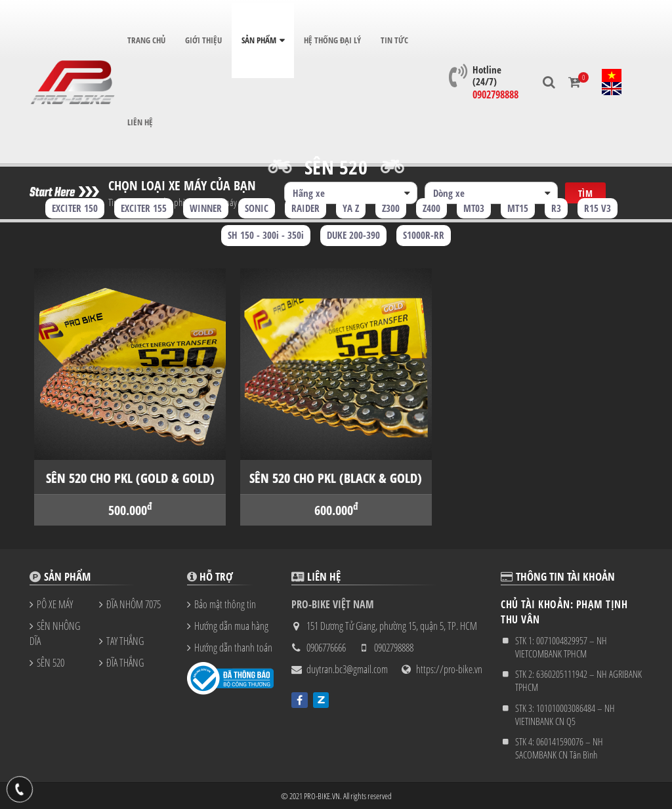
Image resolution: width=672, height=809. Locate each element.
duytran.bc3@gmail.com (347, 669)
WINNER (206, 208)
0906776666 (326, 648)
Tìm (586, 181)
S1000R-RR (424, 235)
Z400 (431, 208)
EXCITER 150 (75, 208)
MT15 (518, 208)
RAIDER (305, 208)
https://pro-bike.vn (449, 669)
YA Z (351, 208)
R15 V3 (598, 208)
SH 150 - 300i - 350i (266, 235)
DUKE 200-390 (353, 235)
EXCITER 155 (144, 208)
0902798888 (493, 88)
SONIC (257, 208)
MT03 (474, 208)
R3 (556, 208)
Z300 (391, 208)
